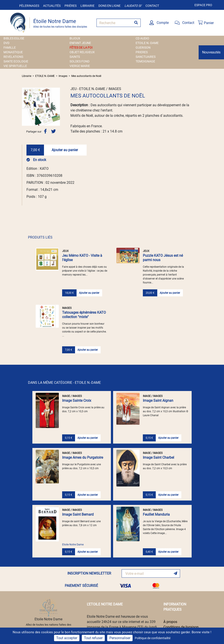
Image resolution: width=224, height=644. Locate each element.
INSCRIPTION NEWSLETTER (89, 573)
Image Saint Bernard (78, 514)
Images (63, 76)
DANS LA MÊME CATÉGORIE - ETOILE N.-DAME (64, 383)
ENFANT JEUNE (80, 43)
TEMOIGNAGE (145, 61)
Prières (71, 6)
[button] (25, 107)
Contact (152, 6)
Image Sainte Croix (77, 401)
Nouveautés (211, 52)
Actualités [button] (52, 6)
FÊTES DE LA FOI (81, 48)
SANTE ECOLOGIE (16, 61)
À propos (170, 622)
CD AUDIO (142, 38)
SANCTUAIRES (146, 57)
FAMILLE (10, 48)
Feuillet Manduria (156, 514)
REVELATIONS (13, 57)
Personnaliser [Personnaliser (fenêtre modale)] (120, 638)
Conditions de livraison (181, 627)
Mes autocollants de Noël (86, 76)
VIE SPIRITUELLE (15, 66)
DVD (6, 43)
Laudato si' (133, 6)
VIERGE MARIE (80, 66)
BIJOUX (75, 38)
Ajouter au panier (65, 150)
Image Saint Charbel (158, 457)
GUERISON (143, 48)
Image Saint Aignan (158, 401)
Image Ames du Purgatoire (83, 457)
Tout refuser (93, 638)
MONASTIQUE (13, 52)
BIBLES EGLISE (14, 38)
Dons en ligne (109, 6)
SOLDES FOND (80, 61)
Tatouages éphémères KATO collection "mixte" (84, 315)
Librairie (87, 6)
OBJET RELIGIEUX (82, 52)
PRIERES (142, 52)
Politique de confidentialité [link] (153, 638)
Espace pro (203, 5)
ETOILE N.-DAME (147, 43)
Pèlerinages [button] (29, 6)
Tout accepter (67, 638)
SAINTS (75, 57)
